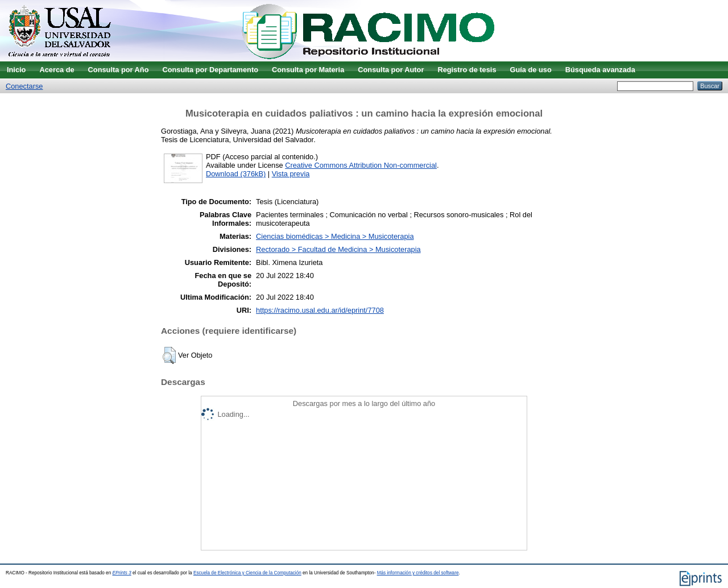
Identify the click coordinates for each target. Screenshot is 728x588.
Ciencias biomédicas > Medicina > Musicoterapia (335, 236)
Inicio (16, 70)
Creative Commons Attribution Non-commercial (361, 165)
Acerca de (57, 70)
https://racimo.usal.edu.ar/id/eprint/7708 (320, 310)
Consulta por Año (119, 70)
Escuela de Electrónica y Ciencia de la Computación (247, 573)
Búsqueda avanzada (600, 70)
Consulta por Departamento (210, 70)
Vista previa (291, 174)
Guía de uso (531, 70)
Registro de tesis (467, 70)
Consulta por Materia (308, 70)
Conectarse (24, 86)
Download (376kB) (236, 174)
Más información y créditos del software (418, 573)
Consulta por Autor (391, 70)
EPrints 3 (122, 573)
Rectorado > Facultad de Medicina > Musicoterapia (338, 249)
